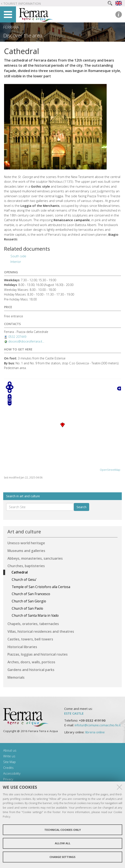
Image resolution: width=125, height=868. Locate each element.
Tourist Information (22, 3)
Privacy (8, 779)
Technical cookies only (63, 830)
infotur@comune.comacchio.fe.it (98, 725)
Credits (8, 768)
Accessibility (12, 773)
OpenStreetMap (110, 470)
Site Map (9, 762)
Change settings (62, 857)
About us (10, 750)
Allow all (63, 843)
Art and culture (24, 532)
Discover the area (23, 35)
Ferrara (11, 27)
